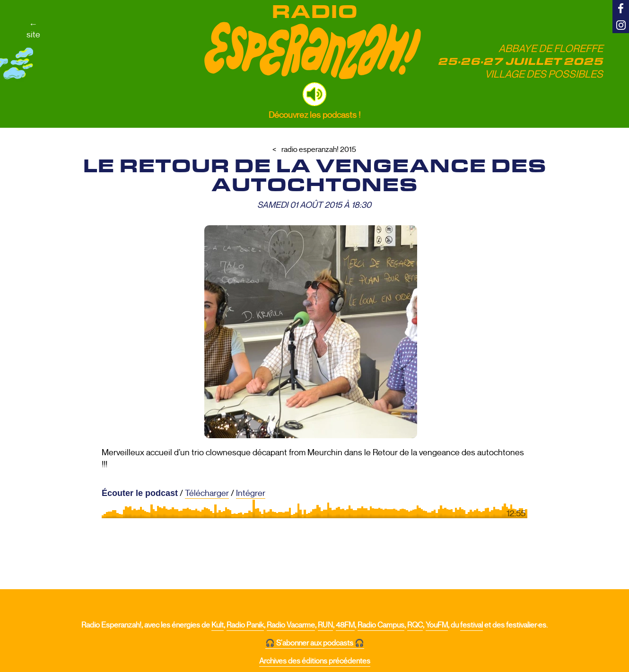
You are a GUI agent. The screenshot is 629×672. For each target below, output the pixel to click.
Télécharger (207, 493)
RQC (415, 625)
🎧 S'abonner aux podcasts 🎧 (315, 643)
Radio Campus (381, 625)
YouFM (437, 625)
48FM (345, 625)
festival (472, 625)
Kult (218, 625)
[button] (314, 94)
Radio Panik (245, 625)
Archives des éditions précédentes (315, 661)
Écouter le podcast (140, 493)
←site (33, 29)
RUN (325, 625)
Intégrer (251, 493)
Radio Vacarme (291, 625)
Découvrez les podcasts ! (314, 115)
